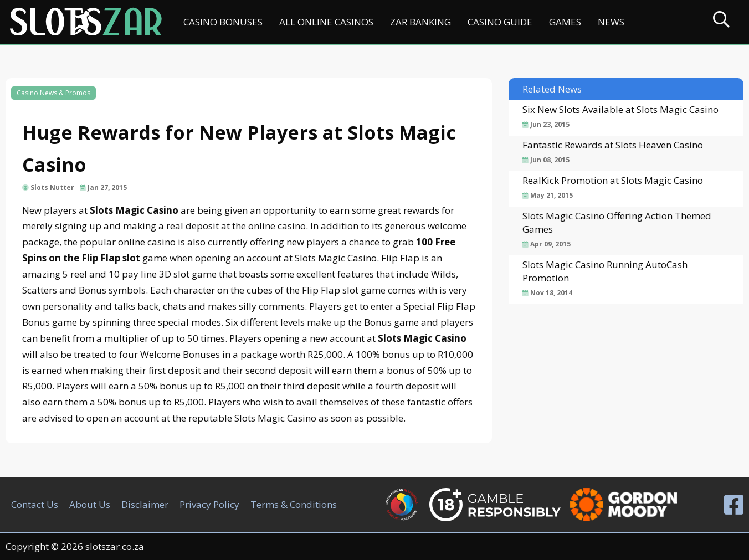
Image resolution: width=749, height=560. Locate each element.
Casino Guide (500, 22)
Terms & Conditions (294, 504)
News (611, 22)
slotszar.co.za (115, 546)
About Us (90, 504)
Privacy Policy (209, 504)
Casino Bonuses (223, 22)
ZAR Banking (420, 22)
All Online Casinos (326, 22)
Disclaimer (145, 504)
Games (565, 22)
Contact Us (35, 504)
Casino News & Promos (53, 93)
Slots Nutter (52, 187)
